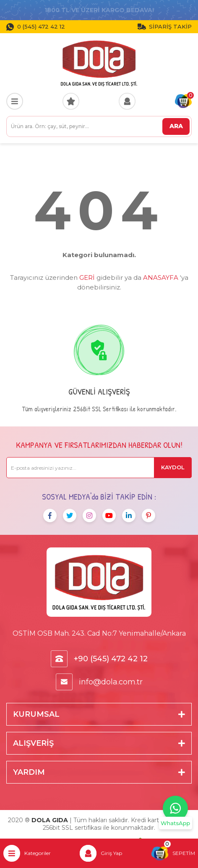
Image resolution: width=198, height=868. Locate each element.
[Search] (99, 126)
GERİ (87, 277)
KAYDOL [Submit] (173, 467)
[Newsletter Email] (99, 468)
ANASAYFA (161, 277)
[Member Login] (127, 101)
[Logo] (99, 63)
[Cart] (183, 101)
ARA (176, 126)
